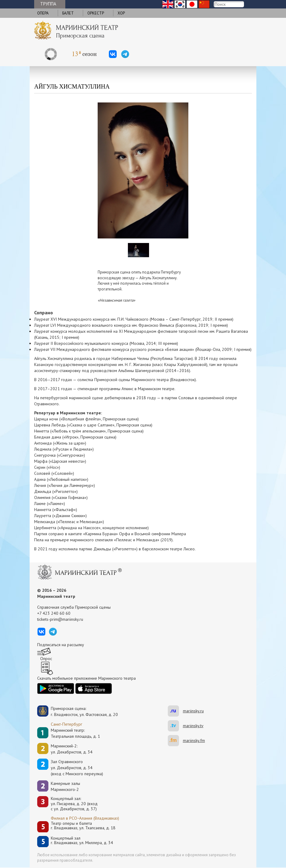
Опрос (46, 659)
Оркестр (96, 13)
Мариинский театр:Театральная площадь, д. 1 (75, 733)
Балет (68, 13)
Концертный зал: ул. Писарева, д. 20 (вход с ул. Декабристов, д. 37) (74, 804)
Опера (43, 13)
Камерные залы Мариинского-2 (65, 786)
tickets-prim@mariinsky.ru (60, 619)
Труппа (48, 4)
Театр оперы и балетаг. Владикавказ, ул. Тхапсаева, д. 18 (83, 826)
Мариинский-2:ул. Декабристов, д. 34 (72, 749)
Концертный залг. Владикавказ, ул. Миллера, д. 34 (82, 841)
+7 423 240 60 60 (54, 613)
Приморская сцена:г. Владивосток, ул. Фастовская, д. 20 (78, 711)
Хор (121, 13)
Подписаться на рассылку (61, 645)
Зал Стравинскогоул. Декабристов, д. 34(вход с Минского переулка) (77, 768)
